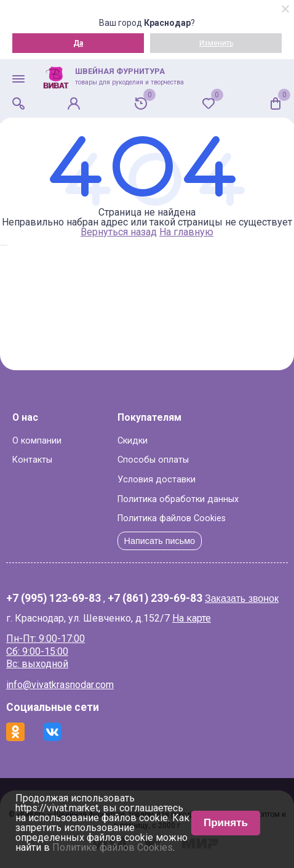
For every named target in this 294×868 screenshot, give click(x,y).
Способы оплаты (153, 460)
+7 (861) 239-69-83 (155, 599)
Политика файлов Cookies (172, 518)
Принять (226, 823)
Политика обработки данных (178, 499)
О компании (37, 441)
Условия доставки (157, 480)
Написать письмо (160, 541)
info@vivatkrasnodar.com (60, 685)
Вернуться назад (119, 232)
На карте (192, 618)
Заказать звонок (242, 598)
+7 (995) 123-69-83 (54, 599)
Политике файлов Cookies (113, 847)
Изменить (216, 43)
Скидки (133, 441)
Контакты (32, 460)
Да (78, 43)
